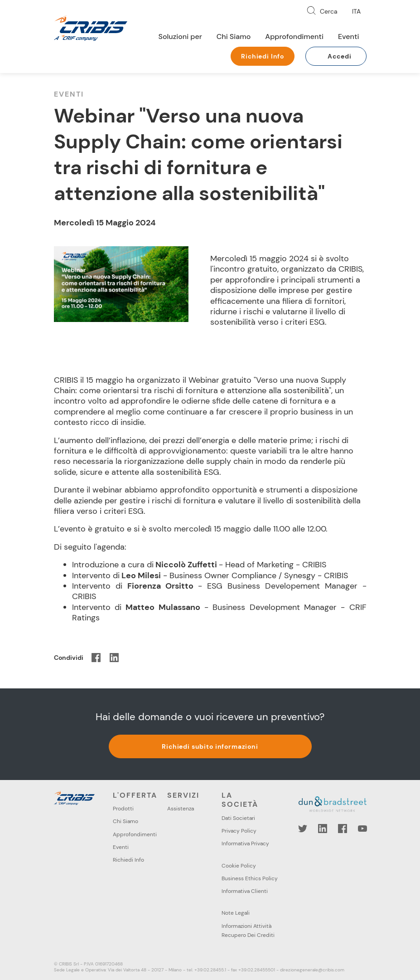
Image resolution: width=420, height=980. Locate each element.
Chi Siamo (234, 37)
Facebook (343, 829)
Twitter (303, 829)
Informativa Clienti (245, 891)
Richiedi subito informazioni (210, 746)
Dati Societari (238, 818)
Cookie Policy (239, 866)
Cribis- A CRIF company (91, 28)
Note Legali (236, 913)
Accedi (339, 56)
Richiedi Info (263, 56)
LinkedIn (323, 829)
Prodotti (123, 809)
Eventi (349, 37)
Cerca (329, 11)
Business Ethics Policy (250, 878)
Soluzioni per (180, 37)
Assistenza (181, 809)
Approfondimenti (294, 37)
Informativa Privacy (245, 843)
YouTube (362, 829)
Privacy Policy (239, 831)
